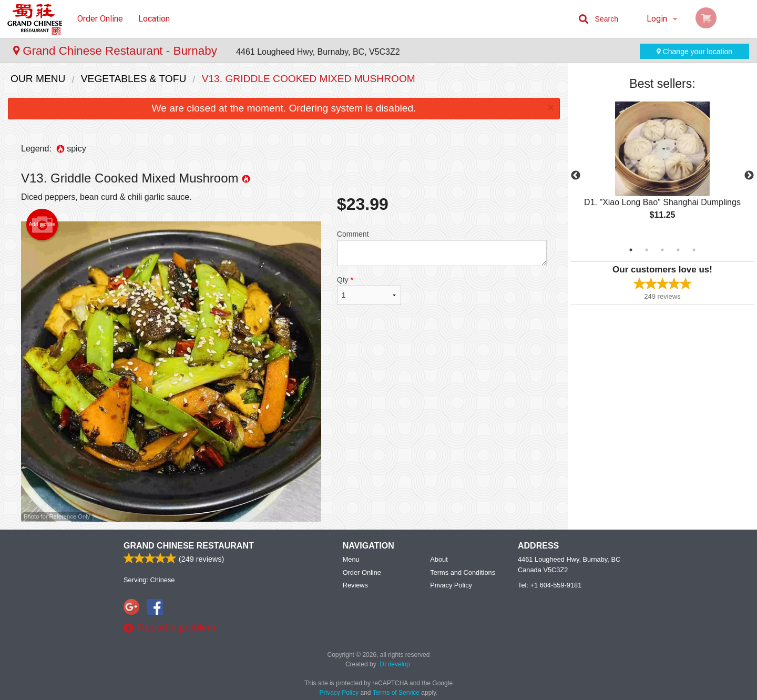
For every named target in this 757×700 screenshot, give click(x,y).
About (439, 559)
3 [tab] (662, 250)
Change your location (694, 52)
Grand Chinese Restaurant (189, 546)
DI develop (395, 664)
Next (749, 176)
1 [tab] (631, 250)
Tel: (550, 585)
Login (657, 19)
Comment (442, 248)
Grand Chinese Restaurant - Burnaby (117, 51)
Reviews (355, 585)
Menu (351, 559)
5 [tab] (694, 250)
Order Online (100, 19)
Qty (369, 290)
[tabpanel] (662, 169)
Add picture (42, 225)
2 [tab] (647, 250)
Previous (576, 176)
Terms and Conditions (463, 572)
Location (154, 19)
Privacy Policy (451, 585)
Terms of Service (396, 693)
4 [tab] (678, 250)
